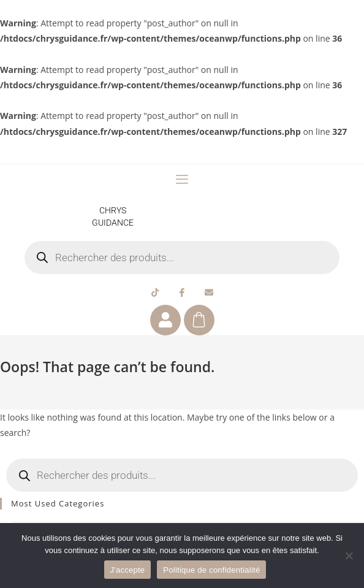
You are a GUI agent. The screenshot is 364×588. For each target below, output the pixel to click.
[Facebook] (182, 292)
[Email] (209, 292)
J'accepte (128, 570)
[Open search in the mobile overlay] (182, 258)
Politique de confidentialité (211, 570)
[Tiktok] (155, 292)
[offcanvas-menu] (182, 180)
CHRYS (113, 210)
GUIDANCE (113, 223)
